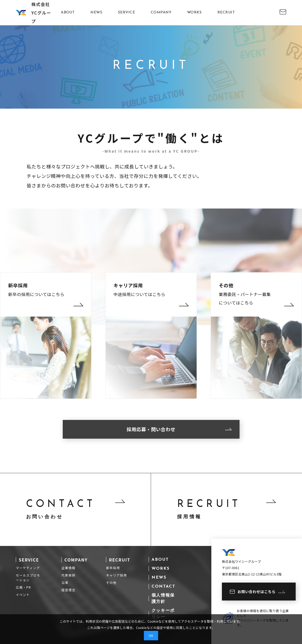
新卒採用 (113, 568)
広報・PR (23, 587)
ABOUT (68, 13)
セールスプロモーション (28, 577)
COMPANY (161, 13)
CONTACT (163, 587)
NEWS (96, 13)
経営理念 (68, 590)
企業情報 (68, 568)
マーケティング (28, 568)
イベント (23, 595)
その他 (111, 582)
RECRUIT (226, 13)
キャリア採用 (116, 575)
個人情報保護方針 (163, 599)
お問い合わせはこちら (257, 592)
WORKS (194, 13)
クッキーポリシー (163, 614)
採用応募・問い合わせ (179, 429)
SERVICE (126, 13)
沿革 (65, 582)
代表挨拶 (68, 575)
